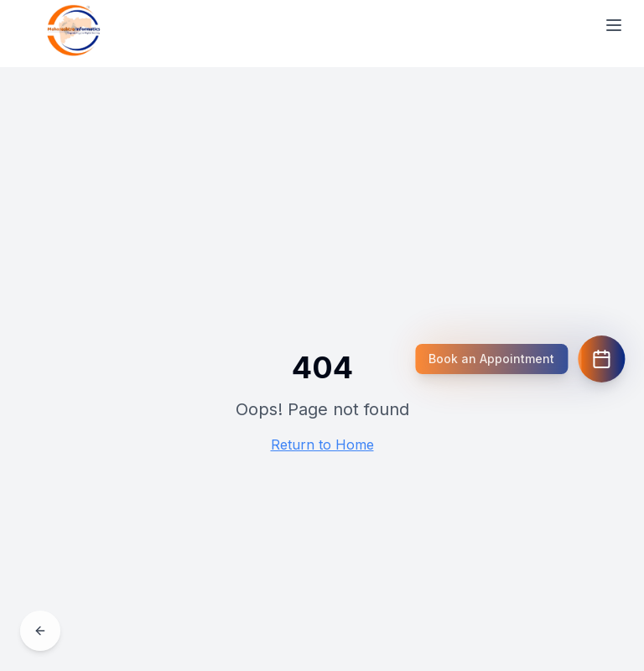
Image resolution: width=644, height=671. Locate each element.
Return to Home (322, 445)
